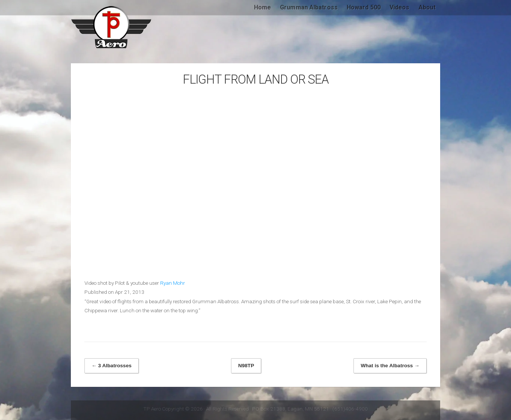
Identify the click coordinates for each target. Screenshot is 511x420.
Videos (400, 7)
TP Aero (112, 27)
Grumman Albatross (309, 7)
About (427, 7)
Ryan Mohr (173, 283)
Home (262, 7)
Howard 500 (364, 7)
